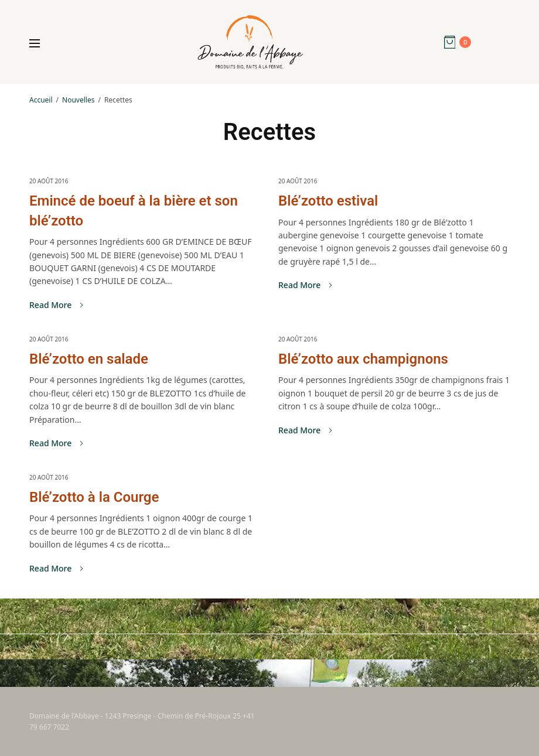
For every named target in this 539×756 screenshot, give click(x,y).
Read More (56, 305)
